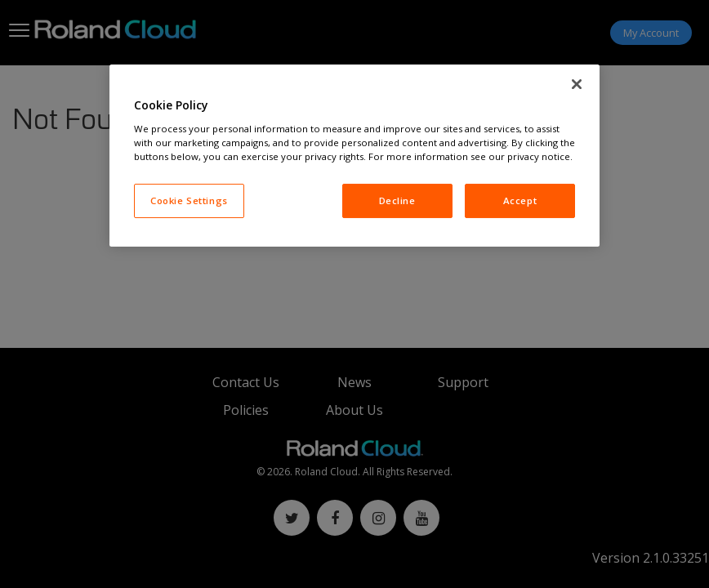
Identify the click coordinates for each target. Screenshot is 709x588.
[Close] (577, 84)
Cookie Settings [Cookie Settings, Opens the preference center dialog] (189, 200)
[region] (354, 156)
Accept (520, 200)
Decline (397, 200)
